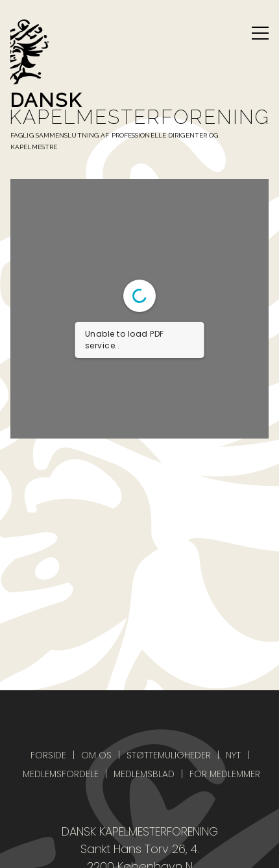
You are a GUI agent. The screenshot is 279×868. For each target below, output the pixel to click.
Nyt (233, 755)
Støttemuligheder (169, 755)
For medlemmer (225, 774)
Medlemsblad (144, 774)
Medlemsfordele (61, 774)
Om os (96, 755)
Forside (48, 755)
